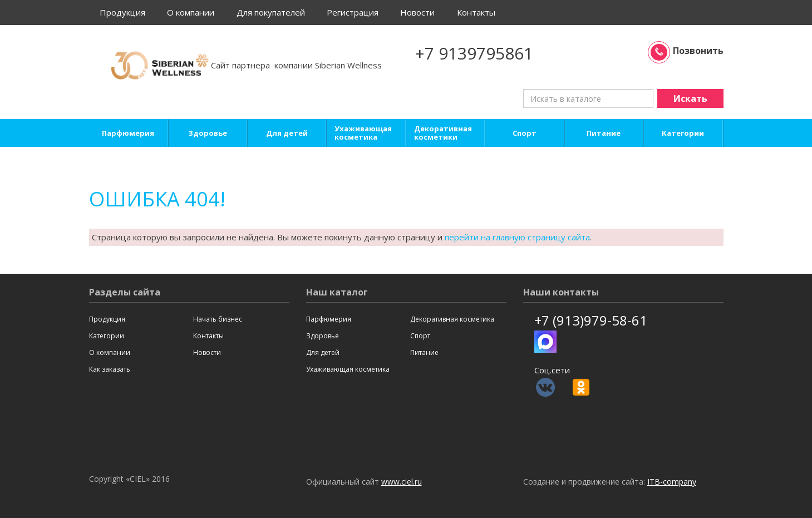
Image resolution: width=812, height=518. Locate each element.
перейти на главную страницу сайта (517, 237)
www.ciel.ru (402, 482)
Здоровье (208, 133)
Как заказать (110, 369)
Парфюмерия (128, 133)
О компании (191, 12)
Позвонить (687, 51)
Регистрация (353, 12)
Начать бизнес (218, 319)
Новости (417, 12)
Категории (683, 133)
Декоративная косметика (452, 319)
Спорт (525, 133)
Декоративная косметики (443, 133)
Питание (604, 133)
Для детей (287, 133)
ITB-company (672, 482)
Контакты (476, 12)
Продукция (122, 12)
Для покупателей (271, 12)
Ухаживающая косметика (363, 133)
